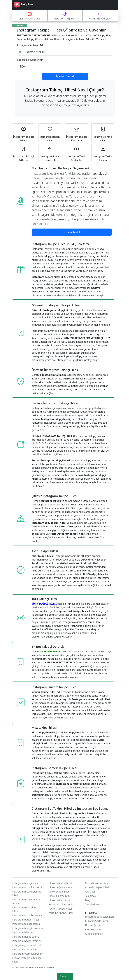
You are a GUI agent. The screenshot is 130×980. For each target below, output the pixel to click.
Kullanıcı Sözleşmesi (96, 921)
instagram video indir (61, 904)
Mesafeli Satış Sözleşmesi (99, 917)
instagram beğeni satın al (26, 941)
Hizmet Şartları (94, 925)
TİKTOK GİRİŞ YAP (65, 16)
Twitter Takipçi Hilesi (60, 909)
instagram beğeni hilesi (25, 920)
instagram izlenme (23, 932)
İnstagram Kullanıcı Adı (30, 45)
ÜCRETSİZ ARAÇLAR (100, 16)
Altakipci (90, 892)
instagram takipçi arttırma (27, 887)
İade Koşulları (93, 929)
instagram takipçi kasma (26, 924)
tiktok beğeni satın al (60, 887)
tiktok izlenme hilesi (60, 896)
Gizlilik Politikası (94, 934)
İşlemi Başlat (65, 76)
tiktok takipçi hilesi (59, 900)
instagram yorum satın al (26, 945)
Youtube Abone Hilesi (61, 913)
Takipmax (91, 896)
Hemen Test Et (72, 232)
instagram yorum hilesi (25, 949)
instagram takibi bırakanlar (27, 915)
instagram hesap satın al (26, 937)
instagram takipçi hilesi (25, 883)
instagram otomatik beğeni (28, 954)
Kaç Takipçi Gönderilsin (30, 60)
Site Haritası (92, 904)
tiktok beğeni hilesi (59, 892)
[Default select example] (65, 66)
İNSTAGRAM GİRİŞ (30, 16)
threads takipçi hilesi (97, 883)
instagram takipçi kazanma (27, 928)
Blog (88, 900)
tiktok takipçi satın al (60, 883)
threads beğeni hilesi (97, 887)
